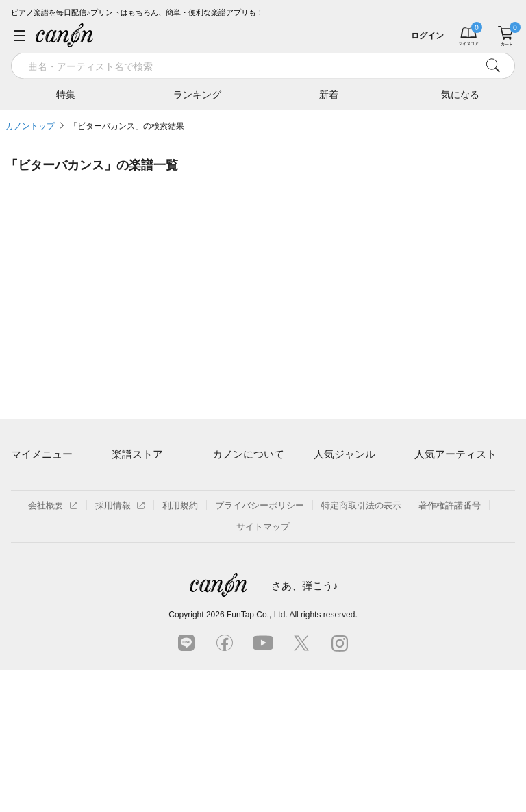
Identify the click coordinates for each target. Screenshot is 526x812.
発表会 (327, 576)
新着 (329, 94)
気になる (460, 94)
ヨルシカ (432, 529)
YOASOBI (435, 552)
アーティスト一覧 (147, 481)
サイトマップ (263, 668)
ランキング (197, 94)
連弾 (323, 481)
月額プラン (235, 505)
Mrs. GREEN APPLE (455, 505)
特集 (66, 94)
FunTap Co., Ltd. (257, 756)
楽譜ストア (137, 454)
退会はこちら (38, 544)
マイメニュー (42, 454)
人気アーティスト (455, 454)
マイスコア (33, 481)
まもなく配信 (138, 576)
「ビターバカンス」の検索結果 (127, 126)
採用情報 (120, 647)
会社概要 (53, 647)
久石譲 (428, 576)
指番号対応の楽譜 (147, 599)
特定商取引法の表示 (361, 647)
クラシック (336, 505)
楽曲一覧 (129, 505)
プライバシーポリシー (260, 647)
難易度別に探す (143, 529)
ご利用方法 (235, 481)
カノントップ (30, 126)
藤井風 (428, 481)
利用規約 (180, 647)
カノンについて (248, 454)
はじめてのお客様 (248, 529)
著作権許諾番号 (450, 647)
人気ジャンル (345, 454)
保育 (323, 529)
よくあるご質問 (243, 552)
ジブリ (327, 552)
